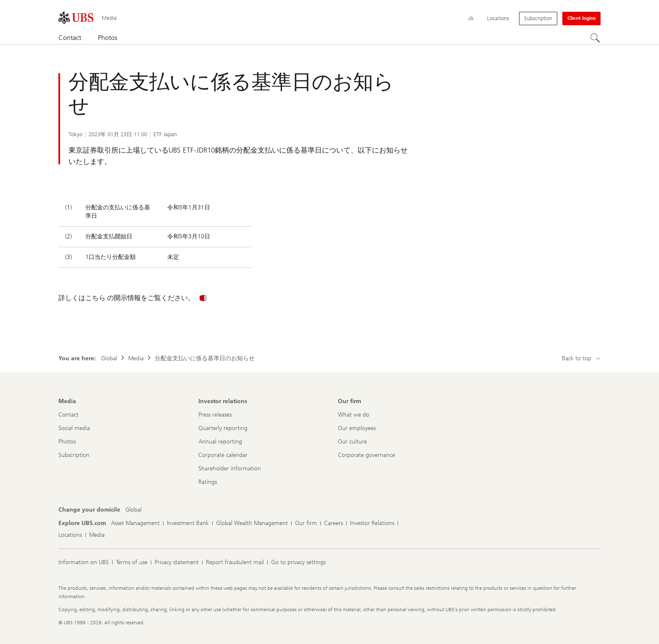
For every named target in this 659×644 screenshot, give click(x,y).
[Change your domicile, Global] (133, 510)
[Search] (596, 38)
